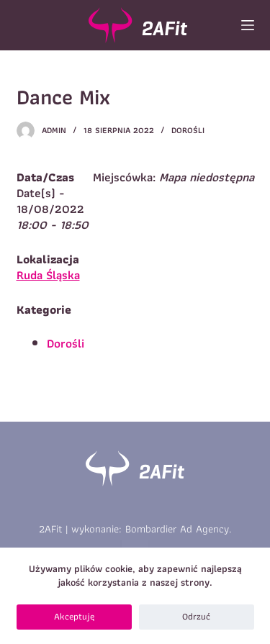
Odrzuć (196, 616)
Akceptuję (74, 616)
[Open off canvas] (248, 25)
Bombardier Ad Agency (177, 529)
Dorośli (188, 130)
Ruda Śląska (48, 275)
